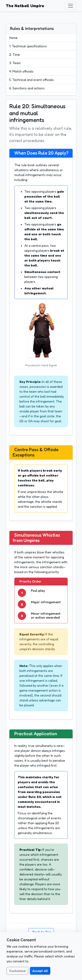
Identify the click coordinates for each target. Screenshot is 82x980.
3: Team (15, 63)
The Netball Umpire (25, 6)
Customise (17, 971)
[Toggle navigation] (71, 6)
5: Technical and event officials (31, 80)
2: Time (15, 55)
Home (13, 38)
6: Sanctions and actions (27, 88)
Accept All (40, 971)
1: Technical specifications (28, 46)
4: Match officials (21, 71)
